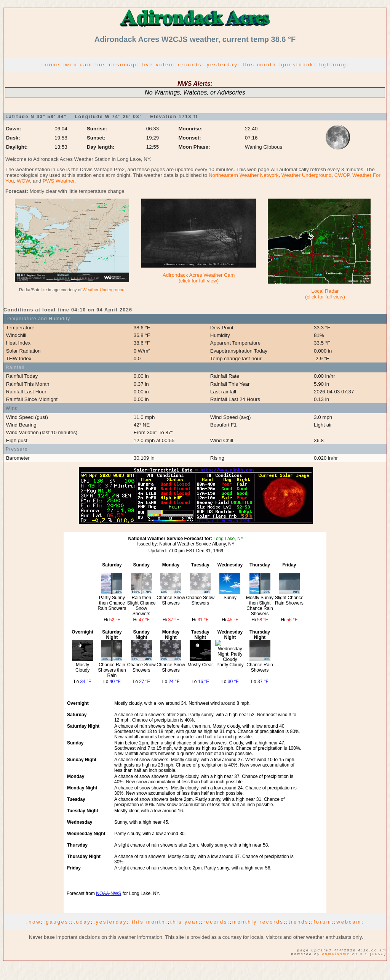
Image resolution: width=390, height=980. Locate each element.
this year (184, 922)
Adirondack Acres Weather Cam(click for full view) (199, 278)
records (190, 65)
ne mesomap (117, 65)
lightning (332, 65)
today (82, 922)
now (35, 922)
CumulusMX (336, 954)
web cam (79, 65)
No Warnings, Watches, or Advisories (195, 92)
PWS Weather (58, 181)
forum (322, 922)
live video (157, 65)
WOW (23, 181)
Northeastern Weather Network (244, 175)
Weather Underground (307, 175)
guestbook (297, 65)
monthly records (258, 922)
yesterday (222, 65)
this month (259, 65)
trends (298, 922)
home (52, 65)
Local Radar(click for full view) (325, 294)
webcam (349, 922)
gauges (57, 922)
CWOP (342, 175)
